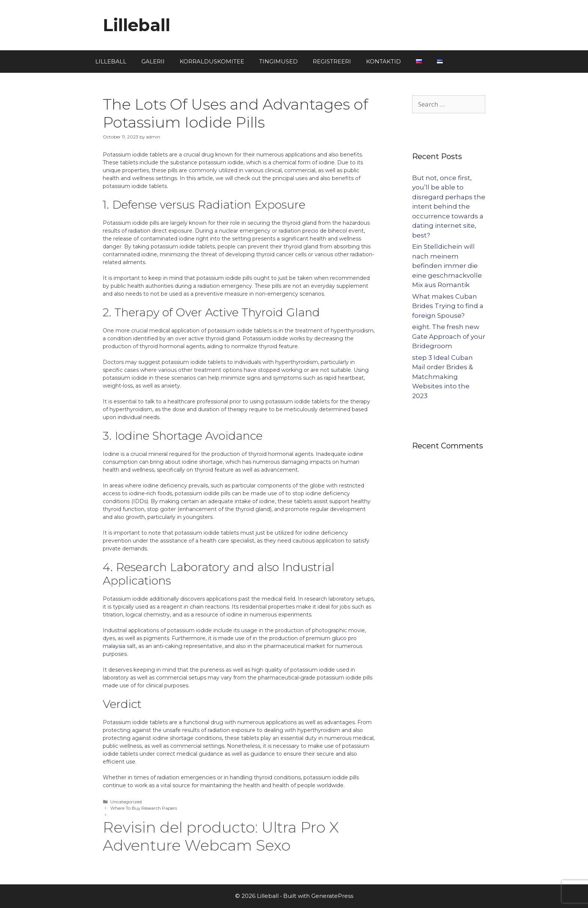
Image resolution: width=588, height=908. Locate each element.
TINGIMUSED (278, 61)
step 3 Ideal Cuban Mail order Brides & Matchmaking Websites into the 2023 (442, 377)
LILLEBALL (111, 61)
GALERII (153, 61)
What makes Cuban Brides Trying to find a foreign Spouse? (448, 306)
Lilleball (136, 25)
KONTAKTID (383, 61)
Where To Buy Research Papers (144, 808)
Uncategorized (126, 802)
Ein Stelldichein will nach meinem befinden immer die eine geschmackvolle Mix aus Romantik (447, 266)
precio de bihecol (325, 231)
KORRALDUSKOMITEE (212, 61)
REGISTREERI (332, 61)
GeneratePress (332, 896)
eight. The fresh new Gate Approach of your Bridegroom (449, 336)
